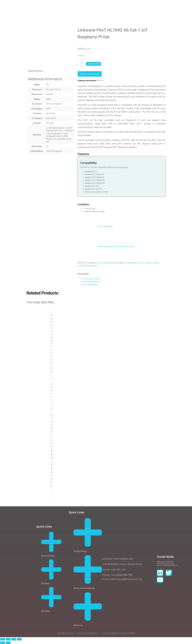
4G (124, 263)
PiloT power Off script (91, 282)
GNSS (134, 263)
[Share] (14, 639)
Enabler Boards (112, 263)
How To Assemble (95, 227)
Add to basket (94, 64)
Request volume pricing (90, 74)
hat (138, 263)
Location (81, 266)
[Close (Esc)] (19, 639)
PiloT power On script (91, 279)
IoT (141, 263)
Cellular (128, 263)
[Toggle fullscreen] (8, 639)
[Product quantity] (82, 64)
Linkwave (156, 263)
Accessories (101, 263)
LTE (86, 266)
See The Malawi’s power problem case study (106, 247)
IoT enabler (147, 263)
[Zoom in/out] (3, 639)
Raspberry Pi (93, 266)
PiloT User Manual (90, 285)
